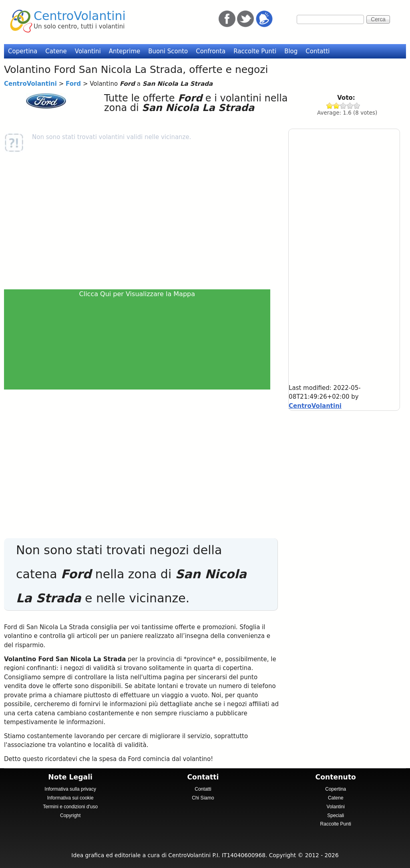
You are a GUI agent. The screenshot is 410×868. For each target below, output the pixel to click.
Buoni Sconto (168, 51)
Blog (291, 51)
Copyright (70, 816)
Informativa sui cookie (70, 798)
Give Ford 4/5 (350, 106)
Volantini (88, 51)
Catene (56, 51)
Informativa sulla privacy (70, 789)
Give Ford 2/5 (337, 106)
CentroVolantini (80, 16)
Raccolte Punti (255, 51)
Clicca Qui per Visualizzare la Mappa (137, 294)
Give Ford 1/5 (330, 106)
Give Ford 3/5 (343, 106)
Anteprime (125, 51)
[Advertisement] (140, 221)
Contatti (318, 51)
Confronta (211, 51)
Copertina (23, 51)
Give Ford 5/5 (357, 106)
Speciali (336, 816)
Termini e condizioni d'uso (70, 807)
